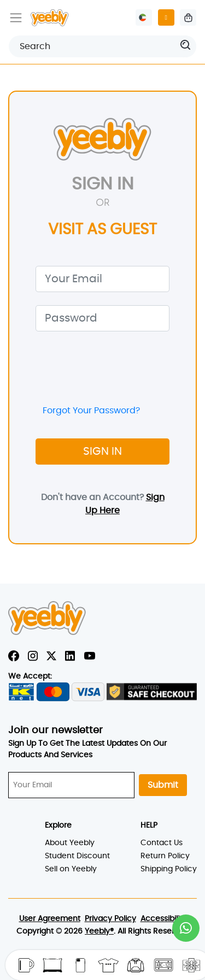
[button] (186, 928)
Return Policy (165, 856)
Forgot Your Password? (91, 411)
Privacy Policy (110, 919)
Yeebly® (99, 931)
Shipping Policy (169, 869)
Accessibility (163, 919)
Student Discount (77, 856)
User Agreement (50, 919)
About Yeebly (70, 843)
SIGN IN (102, 452)
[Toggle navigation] (16, 17)
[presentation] (119, 366)
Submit (163, 785)
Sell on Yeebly (71, 869)
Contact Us (162, 843)
